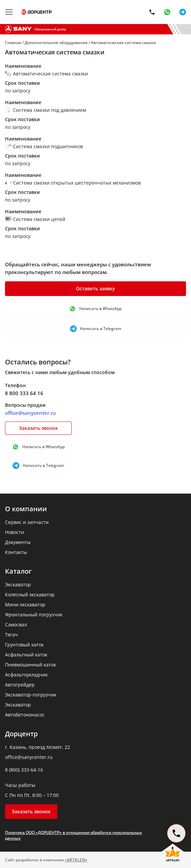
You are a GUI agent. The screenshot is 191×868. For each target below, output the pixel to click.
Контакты (16, 552)
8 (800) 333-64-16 (24, 770)
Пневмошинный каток (30, 665)
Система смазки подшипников (44, 146)
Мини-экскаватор (25, 605)
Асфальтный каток (26, 655)
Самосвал (16, 625)
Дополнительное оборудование (56, 43)
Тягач (11, 635)
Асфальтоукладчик (26, 675)
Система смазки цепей (35, 219)
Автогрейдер (20, 685)
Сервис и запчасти (27, 522)
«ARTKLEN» (76, 860)
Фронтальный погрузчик (34, 615)
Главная (13, 43)
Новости (14, 532)
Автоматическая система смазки (46, 74)
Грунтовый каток (24, 645)
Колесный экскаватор (30, 595)
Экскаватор (18, 585)
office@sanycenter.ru (30, 413)
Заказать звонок (38, 428)
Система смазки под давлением (45, 110)
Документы (18, 542)
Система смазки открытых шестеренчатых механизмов (73, 183)
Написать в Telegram (96, 329)
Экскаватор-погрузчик (31, 695)
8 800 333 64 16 (24, 393)
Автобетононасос (25, 715)
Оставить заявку (95, 288)
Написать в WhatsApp (95, 309)
